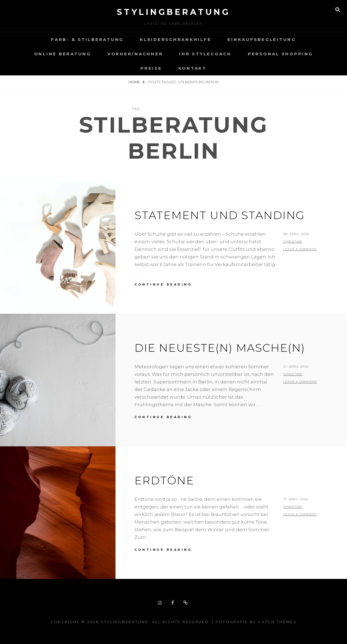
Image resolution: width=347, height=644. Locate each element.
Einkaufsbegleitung (262, 39)
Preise (151, 68)
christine (293, 242)
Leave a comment (300, 249)
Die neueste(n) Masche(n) (220, 348)
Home (135, 82)
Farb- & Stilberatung (87, 39)
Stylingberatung (174, 12)
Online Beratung (63, 54)
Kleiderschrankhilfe (176, 39)
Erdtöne (164, 480)
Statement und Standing (220, 215)
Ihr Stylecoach (205, 54)
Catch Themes (277, 622)
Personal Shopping (280, 54)
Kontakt (192, 68)
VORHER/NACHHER (135, 54)
